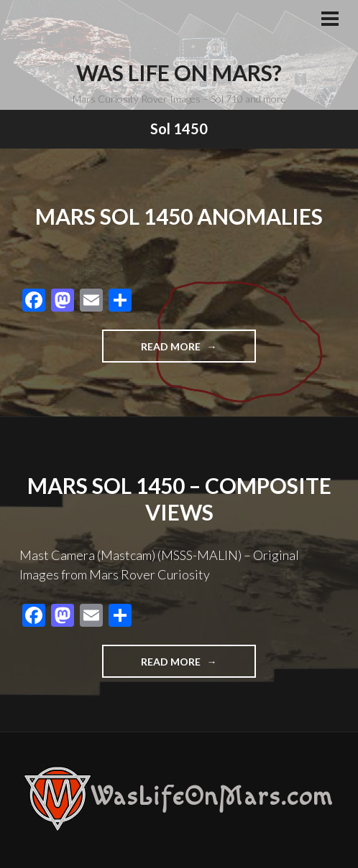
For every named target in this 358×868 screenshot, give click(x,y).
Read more (198, 351)
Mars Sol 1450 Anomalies (179, 216)
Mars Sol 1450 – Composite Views (179, 499)
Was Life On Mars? (179, 73)
